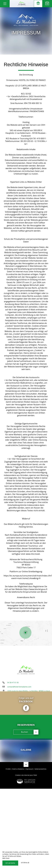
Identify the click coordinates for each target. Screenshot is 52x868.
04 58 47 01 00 (13, 682)
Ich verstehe (10, 863)
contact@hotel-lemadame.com (19, 686)
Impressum (29, 769)
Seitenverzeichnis (41, 769)
